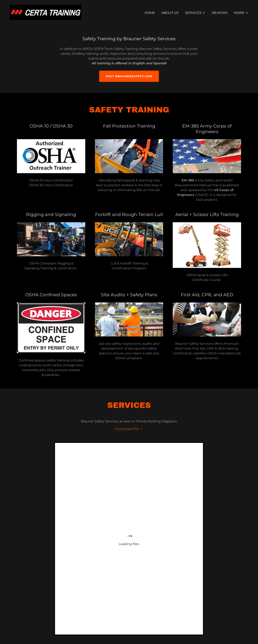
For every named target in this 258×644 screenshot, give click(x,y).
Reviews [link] (220, 13)
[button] (195, 13)
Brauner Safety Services (190, 556)
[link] (46, 12)
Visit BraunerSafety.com (129, 76)
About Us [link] (170, 13)
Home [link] (150, 13)
